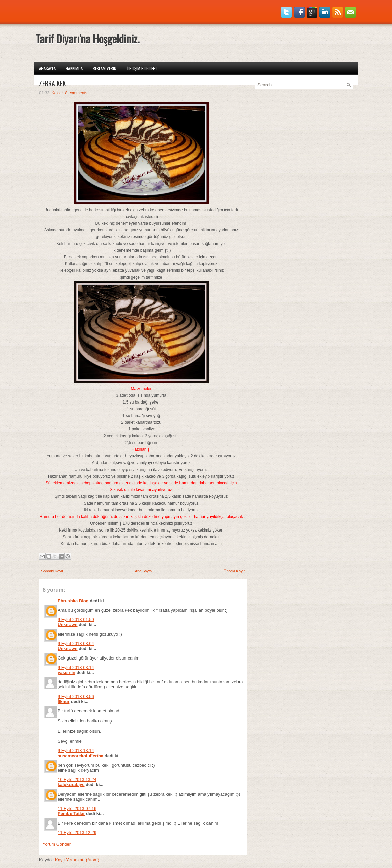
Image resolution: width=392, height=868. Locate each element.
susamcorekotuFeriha (80, 756)
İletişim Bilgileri (142, 68)
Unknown (68, 625)
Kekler (57, 93)
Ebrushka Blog (73, 601)
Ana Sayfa (144, 571)
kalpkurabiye (71, 785)
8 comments (76, 93)
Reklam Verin (105, 68)
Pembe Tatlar (71, 814)
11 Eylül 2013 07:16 (77, 809)
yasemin (66, 672)
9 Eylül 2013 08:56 (76, 696)
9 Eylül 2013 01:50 (76, 620)
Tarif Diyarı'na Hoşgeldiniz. (88, 39)
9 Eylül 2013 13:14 (76, 751)
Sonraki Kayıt (52, 571)
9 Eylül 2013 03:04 (76, 644)
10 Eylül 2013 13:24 (77, 780)
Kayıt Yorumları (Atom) (77, 860)
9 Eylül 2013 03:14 (76, 667)
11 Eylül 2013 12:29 (77, 832)
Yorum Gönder (57, 844)
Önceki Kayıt (234, 571)
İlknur (64, 701)
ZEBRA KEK (53, 83)
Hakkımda (74, 68)
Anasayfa (47, 68)
